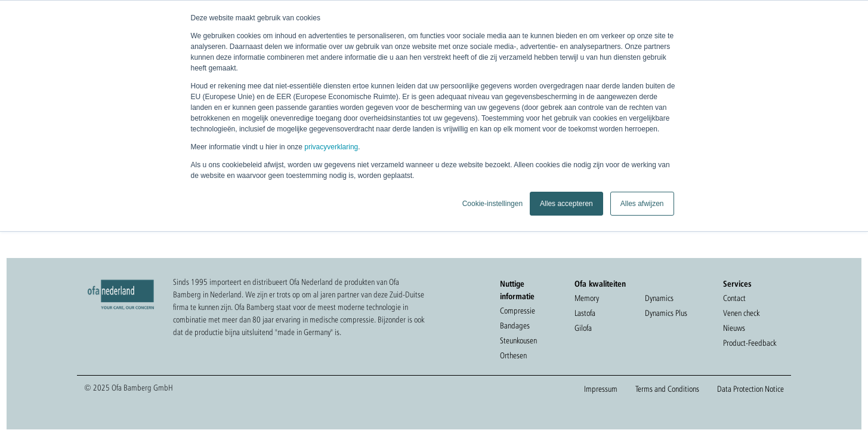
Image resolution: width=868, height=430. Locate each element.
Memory (587, 298)
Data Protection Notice (750, 389)
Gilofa (583, 328)
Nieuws (734, 328)
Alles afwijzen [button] (642, 204)
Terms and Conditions (667, 389)
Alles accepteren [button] (566, 204)
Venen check (741, 313)
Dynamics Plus (666, 313)
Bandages (515, 325)
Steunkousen (518, 340)
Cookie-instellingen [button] (492, 204)
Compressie (518, 311)
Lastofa (585, 313)
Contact (734, 298)
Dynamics (659, 298)
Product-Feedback (750, 343)
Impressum (601, 389)
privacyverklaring (331, 147)
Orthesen (513, 355)
